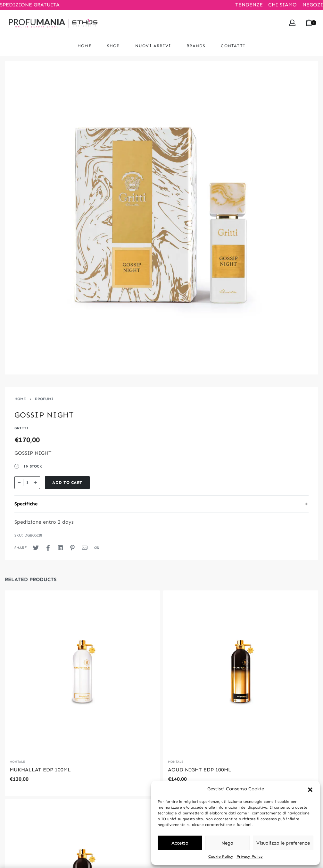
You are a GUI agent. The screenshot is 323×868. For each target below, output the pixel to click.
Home (20, 399)
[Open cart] (311, 23)
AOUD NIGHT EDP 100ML (200, 770)
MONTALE (17, 762)
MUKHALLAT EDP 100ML (40, 770)
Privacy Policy (250, 856)
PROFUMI (44, 399)
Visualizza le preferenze (283, 843)
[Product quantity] (27, 483)
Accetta (180, 843)
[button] (310, 789)
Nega (227, 843)
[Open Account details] (292, 23)
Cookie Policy (221, 856)
